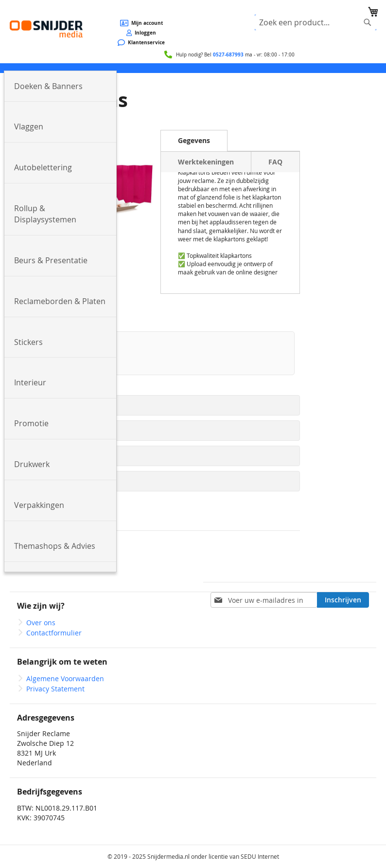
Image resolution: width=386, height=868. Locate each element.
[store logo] (46, 29)
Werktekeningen (206, 162)
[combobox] (316, 22)
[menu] (193, 68)
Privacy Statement (55, 689)
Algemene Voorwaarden (65, 678)
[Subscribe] (343, 600)
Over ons (41, 623)
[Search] (368, 22)
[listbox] (155, 356)
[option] (155, 353)
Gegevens (194, 140)
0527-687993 (228, 54)
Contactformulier (54, 633)
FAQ (275, 162)
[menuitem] (60, 87)
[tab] (194, 141)
